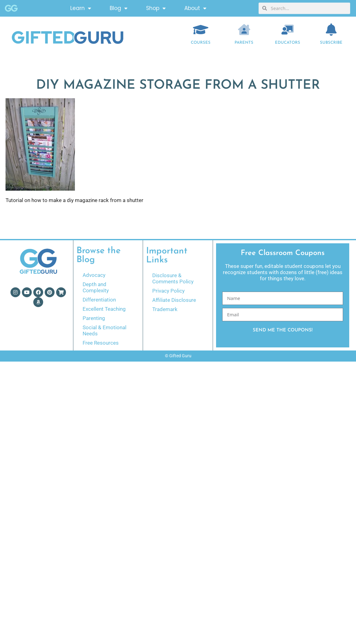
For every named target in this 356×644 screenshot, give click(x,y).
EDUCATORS (288, 43)
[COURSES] (201, 30)
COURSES (201, 43)
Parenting (94, 318)
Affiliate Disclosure (174, 300)
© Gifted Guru (178, 356)
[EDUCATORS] (288, 30)
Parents (244, 43)
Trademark (165, 309)
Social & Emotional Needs (104, 330)
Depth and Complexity (96, 287)
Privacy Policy (168, 291)
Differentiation (99, 300)
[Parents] (244, 30)
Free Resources (101, 343)
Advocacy (94, 275)
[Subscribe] (331, 30)
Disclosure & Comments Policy (173, 278)
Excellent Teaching (104, 309)
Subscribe (331, 43)
